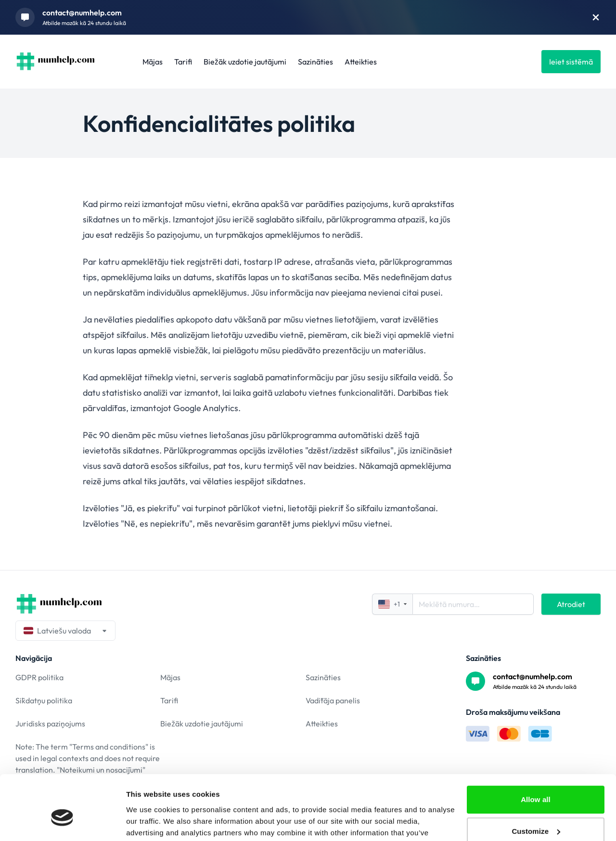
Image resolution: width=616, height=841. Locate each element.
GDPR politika (39, 677)
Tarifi (183, 62)
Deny (535, 814)
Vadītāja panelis (333, 700)
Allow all (536, 751)
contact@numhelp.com (82, 13)
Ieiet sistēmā (571, 62)
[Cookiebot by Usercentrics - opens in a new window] (62, 822)
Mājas (153, 62)
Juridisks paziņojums (50, 724)
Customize (536, 783)
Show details (148, 822)
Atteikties (361, 62)
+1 (392, 604)
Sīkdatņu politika (44, 700)
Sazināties (315, 62)
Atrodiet (571, 604)
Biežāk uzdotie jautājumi (245, 62)
